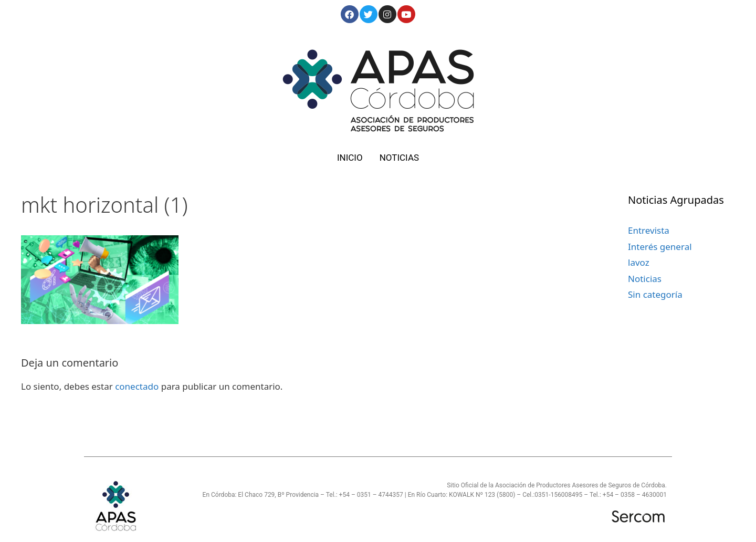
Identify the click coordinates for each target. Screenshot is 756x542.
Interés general (660, 247)
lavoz (639, 262)
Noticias (645, 279)
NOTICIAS (399, 158)
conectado (137, 386)
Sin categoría (655, 294)
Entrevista (649, 230)
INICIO (350, 158)
